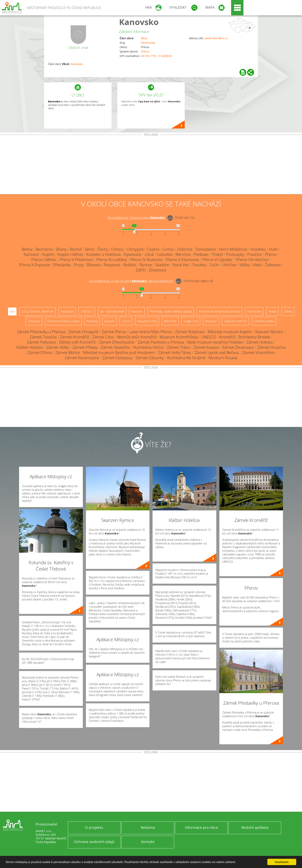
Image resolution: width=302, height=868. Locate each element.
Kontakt (148, 842)
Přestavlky (62, 265)
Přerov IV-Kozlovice (146, 260)
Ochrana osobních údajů (94, 842)
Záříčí (141, 270)
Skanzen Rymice (269, 332)
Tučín (214, 265)
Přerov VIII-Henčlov (252, 260)
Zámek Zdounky (150, 358)
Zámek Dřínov (40, 353)
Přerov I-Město (44, 260)
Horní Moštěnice (233, 249)
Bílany (61, 249)
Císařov (153, 249)
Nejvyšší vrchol (147, 321)
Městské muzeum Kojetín (230, 332)
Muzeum (211, 321)
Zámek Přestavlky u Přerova (41, 332)
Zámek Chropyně (83, 332)
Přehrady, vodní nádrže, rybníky (171, 311)
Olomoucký (148, 43)
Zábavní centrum (235, 321)
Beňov (27, 249)
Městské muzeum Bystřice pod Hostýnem (119, 353)
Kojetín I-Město (70, 254)
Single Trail (191, 321)
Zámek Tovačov (43, 337)
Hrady (272, 311)
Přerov (145, 51)
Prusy (79, 265)
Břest (90, 249)
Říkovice (94, 265)
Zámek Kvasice (206, 347)
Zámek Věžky (58, 347)
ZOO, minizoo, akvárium (38, 311)
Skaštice (162, 265)
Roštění (130, 265)
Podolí (217, 254)
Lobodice (165, 254)
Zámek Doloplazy (117, 358)
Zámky (288, 311)
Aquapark (67, 311)
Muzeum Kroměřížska (179, 337)
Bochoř (76, 249)
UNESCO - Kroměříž (218, 337)
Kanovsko (139, 22)
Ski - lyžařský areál (112, 311)
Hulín (273, 249)
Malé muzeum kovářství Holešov (215, 342)
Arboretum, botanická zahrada (219, 311)
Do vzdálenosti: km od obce (136, 218)
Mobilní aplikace (255, 827)
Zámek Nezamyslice (82, 358)
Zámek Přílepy (85, 347)
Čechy (103, 249)
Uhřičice (229, 265)
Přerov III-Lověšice (112, 260)
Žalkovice (273, 265)
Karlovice (31, 254)
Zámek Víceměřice (258, 353)
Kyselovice (133, 254)
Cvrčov (168, 249)
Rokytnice (112, 265)
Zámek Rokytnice (190, 332)
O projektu (94, 827)
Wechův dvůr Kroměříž (137, 337)
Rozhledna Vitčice (148, 347)
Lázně (126, 321)
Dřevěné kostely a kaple (63, 321)
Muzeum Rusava (223, 358)
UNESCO (87, 311)
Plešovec (201, 254)
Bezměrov (44, 249)
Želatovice (158, 270)
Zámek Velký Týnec (175, 353)
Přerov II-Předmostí (76, 260)
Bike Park (170, 321)
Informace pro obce (201, 827)
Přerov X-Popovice (34, 265)
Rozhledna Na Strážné (186, 358)
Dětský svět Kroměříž (77, 342)
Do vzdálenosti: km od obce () (131, 281)
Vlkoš (144, 38)
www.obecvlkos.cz (216, 38)
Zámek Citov (103, 337)
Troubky (199, 265)
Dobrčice (185, 249)
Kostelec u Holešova (104, 254)
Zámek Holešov (260, 342)
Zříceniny (34, 321)
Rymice (146, 265)
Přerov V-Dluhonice (182, 260)
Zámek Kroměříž (74, 337)
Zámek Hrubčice (272, 347)
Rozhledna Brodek (254, 337)
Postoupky (235, 254)
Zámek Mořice (68, 353)
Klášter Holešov (30, 347)
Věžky (245, 265)
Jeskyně (110, 321)
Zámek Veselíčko (115, 347)
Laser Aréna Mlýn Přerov (151, 332)
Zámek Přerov (114, 332)
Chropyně (135, 249)
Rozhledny (254, 311)
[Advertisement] (151, 165)
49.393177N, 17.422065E (156, 56)
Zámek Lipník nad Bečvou (217, 353)
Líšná (149, 254)
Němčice (183, 254)
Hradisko (258, 249)
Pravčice (254, 254)
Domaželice (206, 249)
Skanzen (137, 311)
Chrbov (117, 249)
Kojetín (48, 254)
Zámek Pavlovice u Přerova (161, 342)
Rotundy (92, 321)
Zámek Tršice (178, 347)
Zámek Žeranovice (238, 347)
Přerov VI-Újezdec (217, 260)
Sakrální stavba (264, 321)
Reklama (148, 827)
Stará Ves (181, 265)
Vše (12, 311)
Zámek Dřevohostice (117, 342)
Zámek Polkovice (41, 342)
